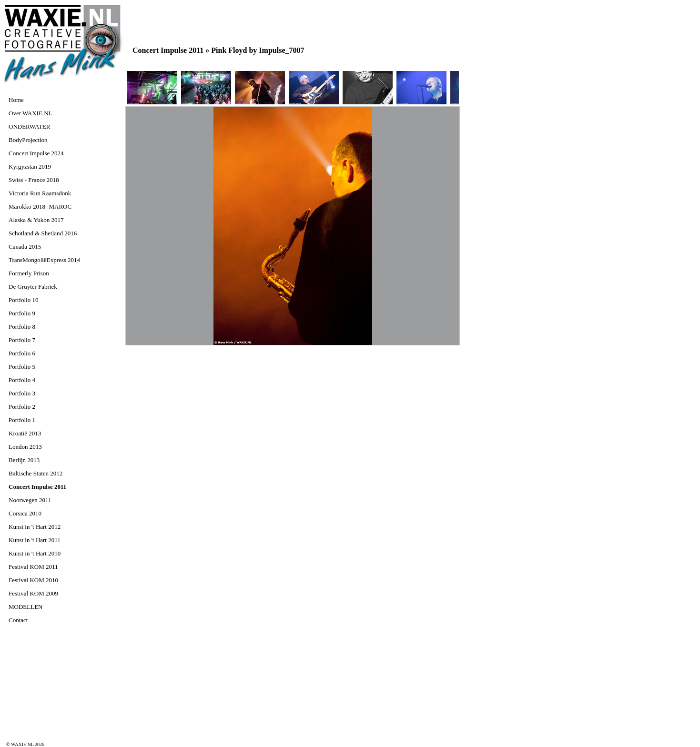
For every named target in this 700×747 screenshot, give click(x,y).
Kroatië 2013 (25, 433)
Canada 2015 (25, 247)
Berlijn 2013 (24, 460)
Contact (18, 620)
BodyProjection (28, 140)
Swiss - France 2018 (34, 180)
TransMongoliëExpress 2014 (44, 260)
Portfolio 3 (22, 393)
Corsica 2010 (25, 513)
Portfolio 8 (22, 327)
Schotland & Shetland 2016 (43, 233)
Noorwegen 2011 (30, 500)
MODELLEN (26, 607)
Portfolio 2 (22, 407)
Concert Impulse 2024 (36, 153)
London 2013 (25, 447)
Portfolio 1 (22, 420)
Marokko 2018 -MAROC (40, 207)
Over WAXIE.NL (30, 113)
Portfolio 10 (23, 300)
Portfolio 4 (22, 380)
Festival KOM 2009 (33, 593)
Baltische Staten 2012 (36, 473)
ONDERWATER (29, 126)
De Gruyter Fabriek (33, 287)
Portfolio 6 (22, 353)
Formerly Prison (29, 273)
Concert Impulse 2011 (37, 487)
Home (16, 100)
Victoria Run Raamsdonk (40, 193)
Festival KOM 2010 (33, 580)
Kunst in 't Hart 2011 (35, 540)
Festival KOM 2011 (33, 567)
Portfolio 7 (22, 340)
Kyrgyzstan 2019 (30, 167)
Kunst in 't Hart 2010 (35, 553)
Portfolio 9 (22, 313)
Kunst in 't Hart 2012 (35, 527)
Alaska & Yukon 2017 (36, 220)
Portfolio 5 (22, 367)
